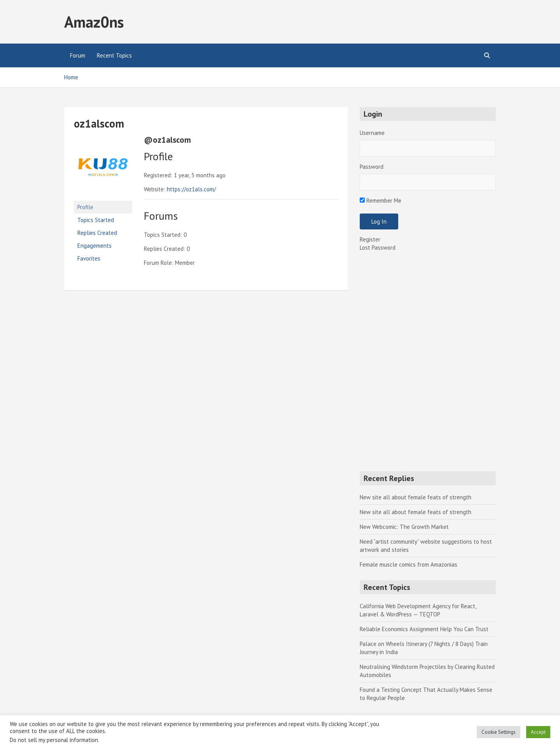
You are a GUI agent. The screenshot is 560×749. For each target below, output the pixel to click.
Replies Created (97, 233)
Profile (85, 207)
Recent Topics (114, 55)
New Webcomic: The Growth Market (404, 527)
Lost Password (378, 248)
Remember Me (381, 200)
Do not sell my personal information (54, 740)
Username (372, 133)
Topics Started (96, 220)
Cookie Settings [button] (499, 732)
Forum (78, 55)
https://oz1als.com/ (191, 189)
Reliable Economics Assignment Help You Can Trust (424, 629)
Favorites (89, 258)
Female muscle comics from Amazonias (409, 564)
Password (372, 167)
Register (370, 239)
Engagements (94, 246)
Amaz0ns (94, 22)
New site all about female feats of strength (416, 497)
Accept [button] (538, 732)
